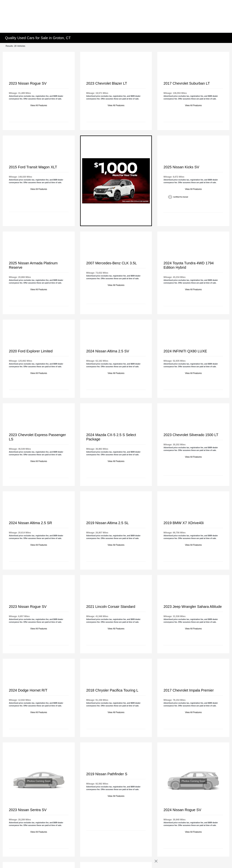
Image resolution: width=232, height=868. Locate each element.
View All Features (39, 105)
